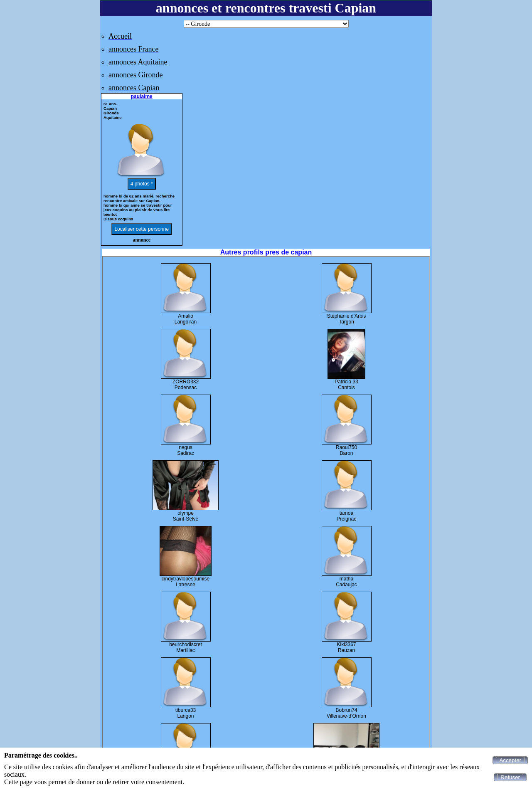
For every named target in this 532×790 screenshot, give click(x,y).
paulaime (142, 96)
